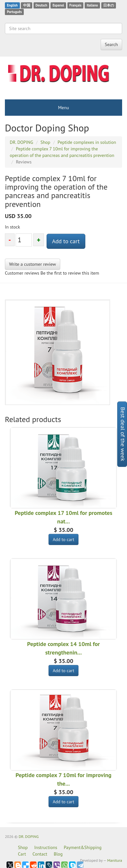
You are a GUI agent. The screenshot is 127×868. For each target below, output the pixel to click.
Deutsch (41, 5)
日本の (109, 5)
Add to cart (66, 241)
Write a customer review (33, 264)
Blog (58, 854)
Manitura (115, 860)
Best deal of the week (123, 434)
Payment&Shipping (83, 847)
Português (14, 12)
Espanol (58, 5)
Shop (23, 847)
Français (75, 5)
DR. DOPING (29, 836)
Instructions (46, 847)
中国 (27, 5)
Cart (22, 854)
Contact (40, 854)
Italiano (92, 5)
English (12, 5)
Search (111, 44)
